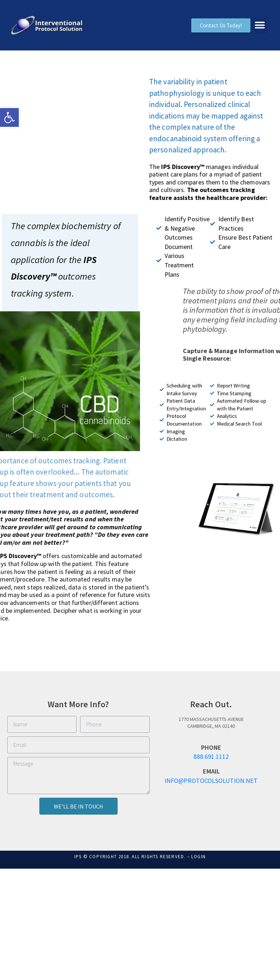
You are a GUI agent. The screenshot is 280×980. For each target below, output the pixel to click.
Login (198, 857)
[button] (9, 117)
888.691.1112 (211, 756)
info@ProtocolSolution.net (211, 781)
